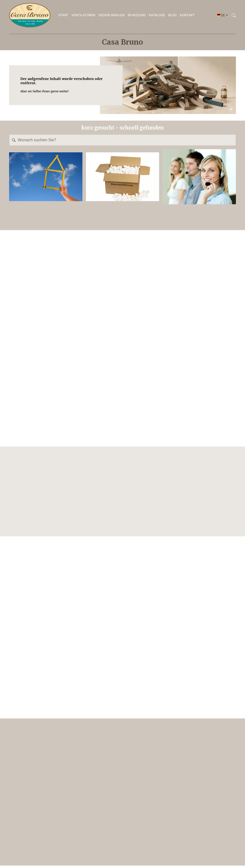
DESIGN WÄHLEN (111, 15)
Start (63, 15)
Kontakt (187, 15)
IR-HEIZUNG (137, 15)
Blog (173, 15)
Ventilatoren (83, 15)
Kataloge (157, 15)
